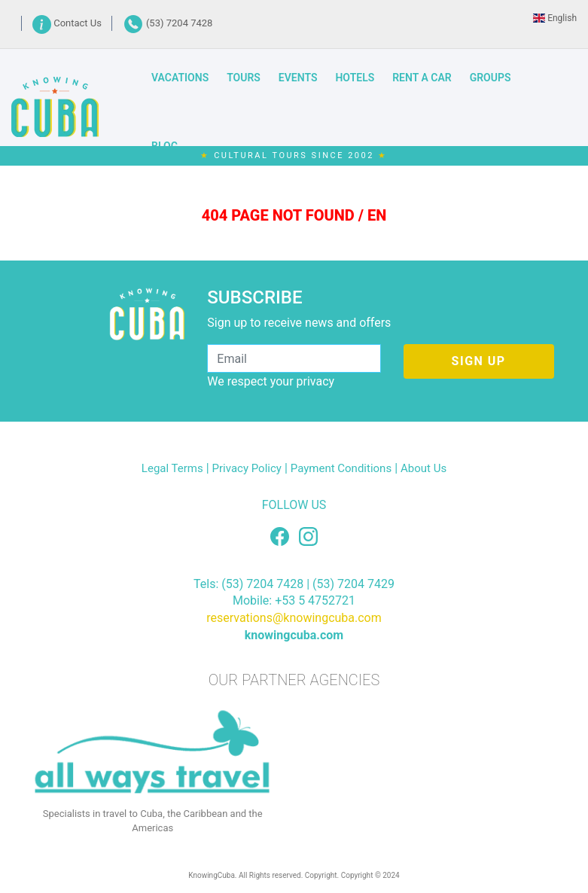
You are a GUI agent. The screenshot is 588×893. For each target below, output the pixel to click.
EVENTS (298, 78)
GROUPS (491, 78)
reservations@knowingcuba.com (294, 618)
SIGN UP (479, 361)
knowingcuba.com (294, 635)
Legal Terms (172, 468)
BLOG (165, 146)
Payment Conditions (341, 468)
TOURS (244, 78)
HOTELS (355, 78)
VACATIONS (180, 78)
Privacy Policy (247, 468)
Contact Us (68, 23)
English (555, 18)
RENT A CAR (422, 78)
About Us (423, 468)
